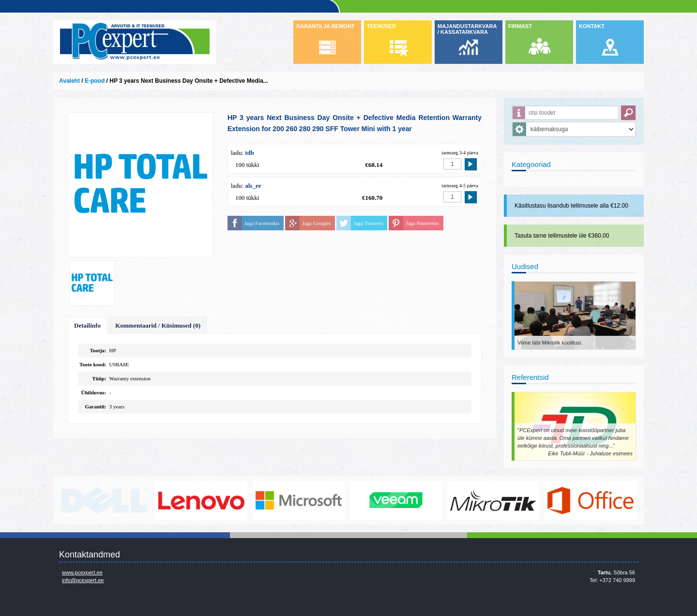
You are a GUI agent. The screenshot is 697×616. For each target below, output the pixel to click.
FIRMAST (520, 26)
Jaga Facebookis (262, 223)
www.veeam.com (396, 500)
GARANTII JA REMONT (326, 26)
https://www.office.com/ (591, 500)
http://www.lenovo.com (201, 500)
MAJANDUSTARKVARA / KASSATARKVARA (467, 29)
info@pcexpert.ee (83, 580)
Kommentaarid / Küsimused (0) (158, 325)
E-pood (95, 81)
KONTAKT (592, 26)
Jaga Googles (316, 223)
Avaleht (69, 81)
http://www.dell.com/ (104, 500)
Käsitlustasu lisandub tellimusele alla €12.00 (571, 206)
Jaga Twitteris (368, 223)
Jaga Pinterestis (422, 223)
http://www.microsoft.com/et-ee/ (299, 500)
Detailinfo (87, 325)
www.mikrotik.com (493, 500)
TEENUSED (381, 26)
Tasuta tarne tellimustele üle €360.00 (562, 236)
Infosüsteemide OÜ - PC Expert (135, 42)
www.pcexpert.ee (82, 572)
